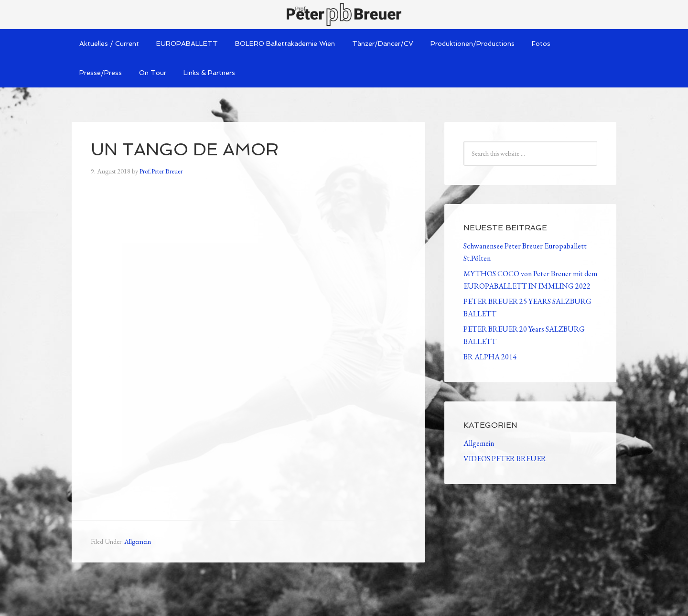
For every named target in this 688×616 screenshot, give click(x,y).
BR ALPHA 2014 (490, 357)
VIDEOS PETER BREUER (505, 459)
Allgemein (138, 541)
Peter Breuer (344, 14)
